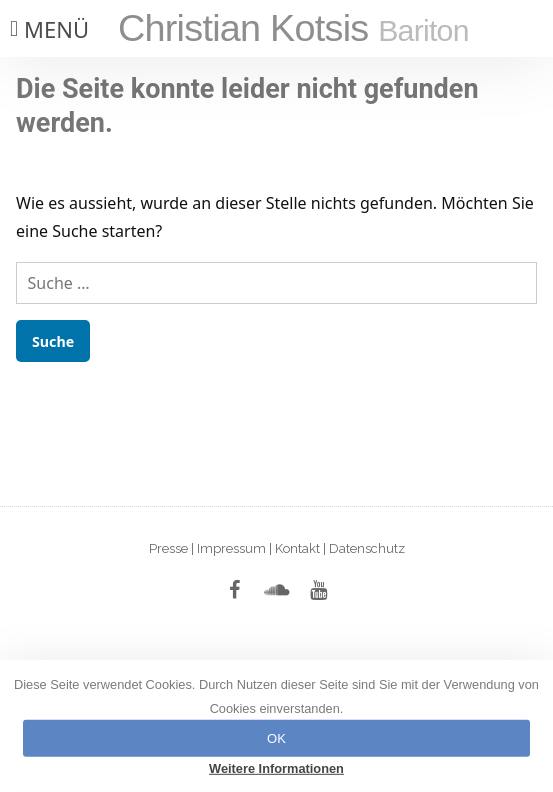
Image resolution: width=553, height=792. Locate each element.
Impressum (231, 548)
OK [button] (276, 738)
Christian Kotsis (293, 28)
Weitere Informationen (276, 768)
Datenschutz (367, 548)
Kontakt (297, 548)
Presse (168, 548)
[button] (47, 28)
